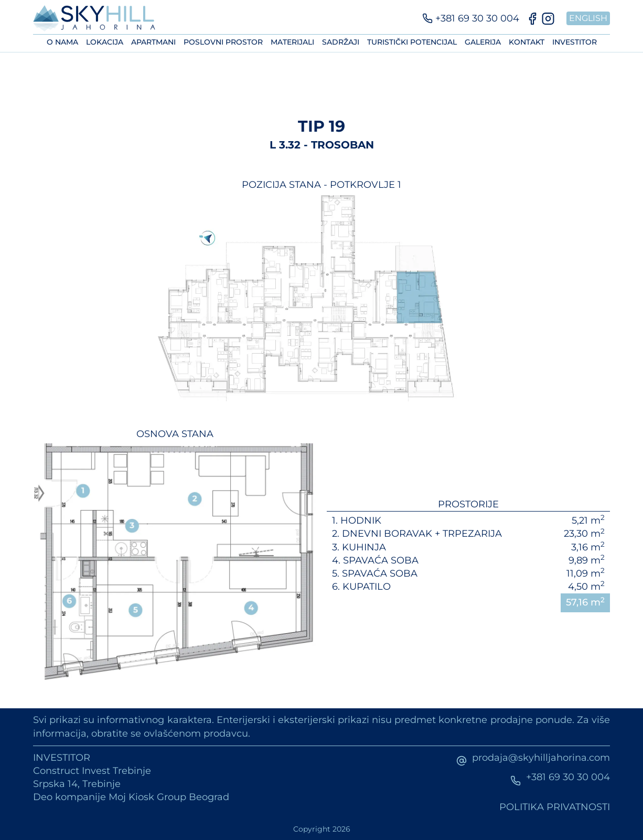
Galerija (483, 42)
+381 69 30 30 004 (568, 777)
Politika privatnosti (555, 807)
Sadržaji (341, 42)
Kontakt (527, 42)
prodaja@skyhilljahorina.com (541, 758)
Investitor (575, 42)
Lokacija (105, 42)
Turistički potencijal (412, 42)
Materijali (292, 42)
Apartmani (153, 42)
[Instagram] (548, 19)
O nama (62, 42)
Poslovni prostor (223, 42)
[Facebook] (532, 19)
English (588, 18)
